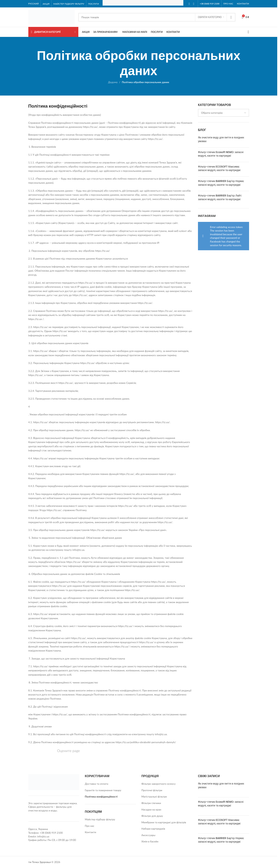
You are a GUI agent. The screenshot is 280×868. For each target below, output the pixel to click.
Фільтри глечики (151, 803)
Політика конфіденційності (101, 796)
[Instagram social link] (194, 4)
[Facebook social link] (189, 4)
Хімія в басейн (150, 841)
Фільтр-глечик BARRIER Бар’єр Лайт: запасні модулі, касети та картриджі (220, 197)
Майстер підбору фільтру (100, 819)
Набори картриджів (153, 829)
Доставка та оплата (96, 784)
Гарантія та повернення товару (103, 790)
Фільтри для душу (152, 816)
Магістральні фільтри (154, 796)
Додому (113, 82)
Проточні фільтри (152, 790)
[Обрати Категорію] (211, 17)
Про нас (90, 826)
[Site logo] (51, 17)
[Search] (157, 17)
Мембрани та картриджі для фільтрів (164, 822)
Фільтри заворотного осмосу (159, 784)
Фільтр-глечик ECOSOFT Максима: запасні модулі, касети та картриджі (219, 168)
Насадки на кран (151, 809)
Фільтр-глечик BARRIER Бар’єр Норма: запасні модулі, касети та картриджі (221, 183)
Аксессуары (149, 835)
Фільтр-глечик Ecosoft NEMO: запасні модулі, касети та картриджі (221, 154)
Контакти (90, 832)
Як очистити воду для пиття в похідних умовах (221, 139)
